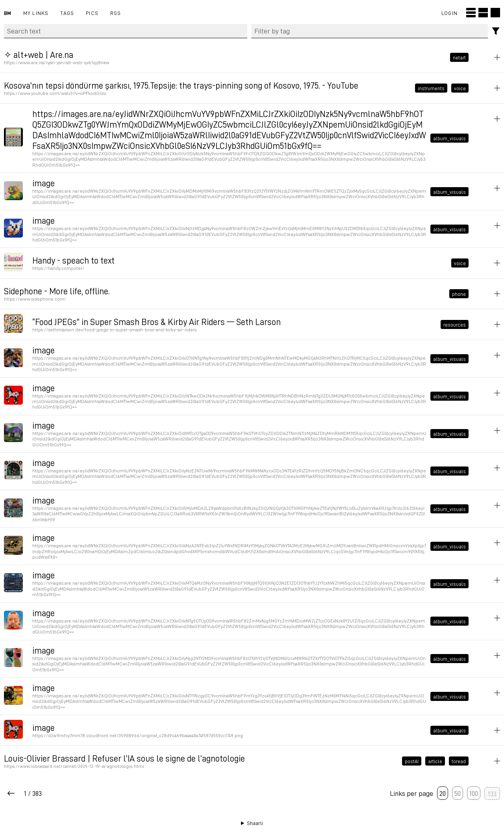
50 (458, 793)
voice (460, 88)
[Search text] (126, 31)
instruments (431, 88)
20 (443, 793)
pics (92, 13)
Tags (67, 13)
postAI (412, 761)
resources (455, 325)
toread (459, 761)
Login (449, 13)
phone (459, 294)
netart (459, 57)
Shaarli (255, 823)
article (435, 761)
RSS (116, 13)
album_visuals (449, 138)
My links (36, 13)
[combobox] (370, 31)
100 (474, 793)
